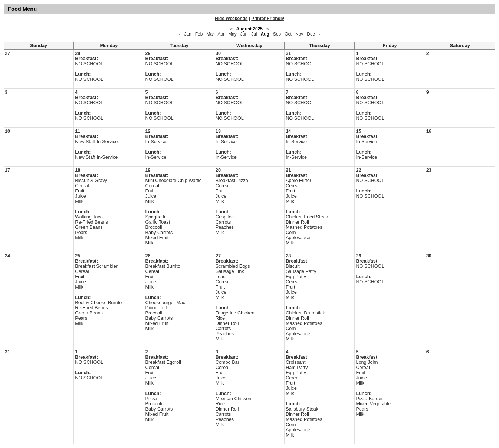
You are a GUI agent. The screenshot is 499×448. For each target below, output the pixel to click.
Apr (221, 34)
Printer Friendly (268, 19)
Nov (299, 34)
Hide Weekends (231, 19)
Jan (188, 34)
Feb (199, 34)
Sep (277, 34)
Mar (210, 34)
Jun (244, 34)
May (232, 34)
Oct (288, 34)
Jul (254, 34)
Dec (311, 34)
